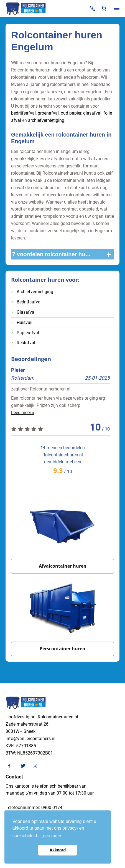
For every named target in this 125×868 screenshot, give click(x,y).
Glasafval (26, 312)
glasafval (92, 113)
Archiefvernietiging (35, 292)
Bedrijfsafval (29, 302)
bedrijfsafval (23, 113)
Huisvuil (25, 322)
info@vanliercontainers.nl (30, 739)
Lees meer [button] (51, 836)
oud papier (71, 113)
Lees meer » (23, 413)
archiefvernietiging (46, 120)
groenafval (48, 113)
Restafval (26, 343)
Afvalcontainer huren (63, 566)
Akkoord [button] (58, 850)
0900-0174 (52, 808)
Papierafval (28, 333)
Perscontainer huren (62, 649)
